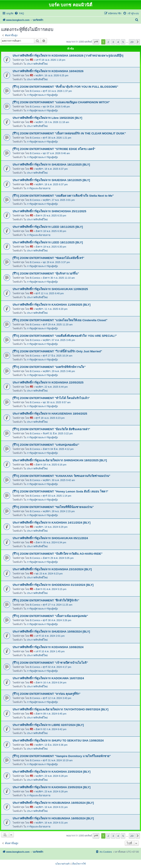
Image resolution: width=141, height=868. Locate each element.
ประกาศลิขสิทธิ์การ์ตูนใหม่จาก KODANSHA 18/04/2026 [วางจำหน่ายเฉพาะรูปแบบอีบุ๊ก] (68, 56)
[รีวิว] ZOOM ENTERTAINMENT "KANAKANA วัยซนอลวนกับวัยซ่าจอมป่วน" (61, 476)
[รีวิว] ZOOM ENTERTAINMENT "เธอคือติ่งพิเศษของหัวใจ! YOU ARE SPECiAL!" (65, 336)
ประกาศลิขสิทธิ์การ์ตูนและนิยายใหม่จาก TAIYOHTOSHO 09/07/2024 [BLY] (60, 709)
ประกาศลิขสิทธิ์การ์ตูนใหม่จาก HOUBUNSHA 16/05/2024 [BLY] (53, 803)
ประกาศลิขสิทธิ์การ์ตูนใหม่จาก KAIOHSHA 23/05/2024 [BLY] (52, 772)
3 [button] (113, 42)
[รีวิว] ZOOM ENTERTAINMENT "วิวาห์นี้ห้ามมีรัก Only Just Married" (57, 351)
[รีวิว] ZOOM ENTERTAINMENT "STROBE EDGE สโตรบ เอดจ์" (54, 149)
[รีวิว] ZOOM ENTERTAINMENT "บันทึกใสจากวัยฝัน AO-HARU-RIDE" (58, 554)
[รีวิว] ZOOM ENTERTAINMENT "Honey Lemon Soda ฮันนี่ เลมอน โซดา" (60, 491)
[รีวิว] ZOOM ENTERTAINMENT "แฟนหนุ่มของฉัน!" (46, 445)
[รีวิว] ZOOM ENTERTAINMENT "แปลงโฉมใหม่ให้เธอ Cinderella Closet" (60, 320)
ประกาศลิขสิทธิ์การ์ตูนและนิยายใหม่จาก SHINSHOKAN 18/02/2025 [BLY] (60, 460)
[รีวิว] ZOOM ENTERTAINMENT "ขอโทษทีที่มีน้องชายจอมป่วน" (53, 507)
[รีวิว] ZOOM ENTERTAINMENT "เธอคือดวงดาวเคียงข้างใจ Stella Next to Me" (63, 196)
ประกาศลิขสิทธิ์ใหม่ (37, 64)
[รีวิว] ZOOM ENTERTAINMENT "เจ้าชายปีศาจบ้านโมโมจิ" (50, 663)
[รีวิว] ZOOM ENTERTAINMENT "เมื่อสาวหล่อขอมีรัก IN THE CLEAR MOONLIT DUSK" (69, 133)
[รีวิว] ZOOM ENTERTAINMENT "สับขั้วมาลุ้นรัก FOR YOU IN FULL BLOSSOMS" (65, 87)
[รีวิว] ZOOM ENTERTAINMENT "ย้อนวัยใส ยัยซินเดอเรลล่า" (51, 429)
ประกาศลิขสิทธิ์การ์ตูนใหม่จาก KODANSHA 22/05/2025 (48, 382)
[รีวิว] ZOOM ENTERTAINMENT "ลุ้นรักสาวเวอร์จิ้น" (46, 274)
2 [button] (108, 42)
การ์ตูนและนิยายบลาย (39, 188)
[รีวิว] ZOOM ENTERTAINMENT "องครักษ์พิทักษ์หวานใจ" (49, 367)
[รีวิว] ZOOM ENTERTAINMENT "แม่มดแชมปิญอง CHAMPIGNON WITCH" (61, 102)
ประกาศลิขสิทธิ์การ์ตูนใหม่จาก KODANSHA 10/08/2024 (48, 647)
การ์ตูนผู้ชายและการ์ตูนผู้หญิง (42, 95)
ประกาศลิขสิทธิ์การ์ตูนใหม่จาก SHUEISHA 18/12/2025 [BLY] (51, 165)
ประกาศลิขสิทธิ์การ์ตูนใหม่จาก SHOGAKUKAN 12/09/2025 (50, 289)
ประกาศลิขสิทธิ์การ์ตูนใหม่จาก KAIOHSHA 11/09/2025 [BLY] (52, 305)
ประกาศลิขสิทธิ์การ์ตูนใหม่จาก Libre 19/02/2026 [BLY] (47, 118)
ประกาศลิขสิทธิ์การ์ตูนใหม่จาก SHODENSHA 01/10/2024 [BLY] (53, 585)
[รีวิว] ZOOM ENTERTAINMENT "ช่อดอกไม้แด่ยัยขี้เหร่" (48, 258)
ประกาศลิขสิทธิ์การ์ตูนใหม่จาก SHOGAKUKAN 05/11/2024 (50, 538)
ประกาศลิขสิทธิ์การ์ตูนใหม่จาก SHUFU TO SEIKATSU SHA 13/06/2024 (58, 741)
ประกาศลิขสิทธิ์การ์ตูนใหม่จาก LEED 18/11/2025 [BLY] (48, 227)
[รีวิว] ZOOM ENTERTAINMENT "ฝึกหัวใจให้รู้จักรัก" (46, 600)
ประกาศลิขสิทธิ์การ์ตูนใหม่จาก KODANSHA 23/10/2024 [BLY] (52, 569)
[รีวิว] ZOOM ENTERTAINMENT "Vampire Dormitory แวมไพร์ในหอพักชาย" (62, 756)
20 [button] (132, 42)
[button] (96, 42)
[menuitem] (19, 13)
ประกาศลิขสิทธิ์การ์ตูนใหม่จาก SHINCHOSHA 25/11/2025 (49, 211)
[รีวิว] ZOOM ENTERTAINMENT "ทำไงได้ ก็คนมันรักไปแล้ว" (51, 398)
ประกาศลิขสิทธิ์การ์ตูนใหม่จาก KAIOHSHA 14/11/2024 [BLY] (52, 523)
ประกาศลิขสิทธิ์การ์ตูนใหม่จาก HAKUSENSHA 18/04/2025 (50, 414)
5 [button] (123, 42)
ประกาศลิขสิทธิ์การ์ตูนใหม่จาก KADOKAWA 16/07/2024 (48, 678)
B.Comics (35, 91)
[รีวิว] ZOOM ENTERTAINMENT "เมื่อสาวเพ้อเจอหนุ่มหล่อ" (50, 616)
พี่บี (31, 60)
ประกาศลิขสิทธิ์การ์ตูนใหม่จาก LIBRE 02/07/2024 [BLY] (48, 725)
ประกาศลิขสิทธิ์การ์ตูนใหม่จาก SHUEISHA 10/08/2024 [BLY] (51, 632)
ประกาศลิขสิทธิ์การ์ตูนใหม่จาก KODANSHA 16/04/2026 (48, 71)
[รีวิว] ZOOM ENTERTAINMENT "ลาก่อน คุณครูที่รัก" (46, 694)
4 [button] (118, 42)
